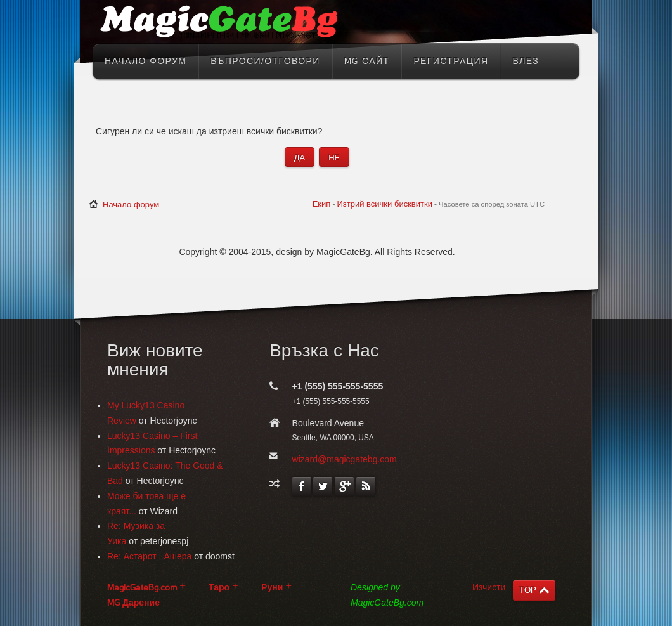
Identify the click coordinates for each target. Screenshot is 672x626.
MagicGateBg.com (142, 588)
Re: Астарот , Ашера (149, 556)
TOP (528, 590)
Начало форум (131, 205)
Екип (322, 204)
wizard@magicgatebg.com (345, 459)
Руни (272, 588)
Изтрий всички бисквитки (384, 204)
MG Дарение (133, 603)
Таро (219, 588)
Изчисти (489, 587)
